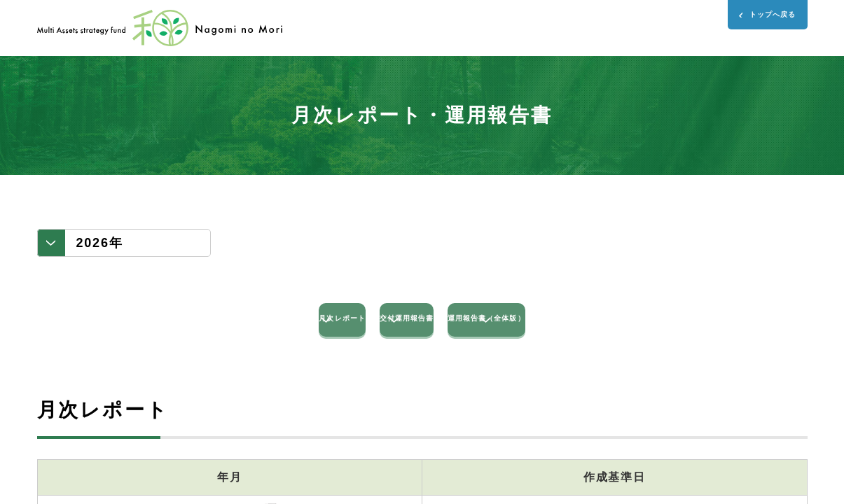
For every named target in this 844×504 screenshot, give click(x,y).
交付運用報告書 (422, 329)
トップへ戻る (752, 22)
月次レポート (198, 329)
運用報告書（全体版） (646, 329)
